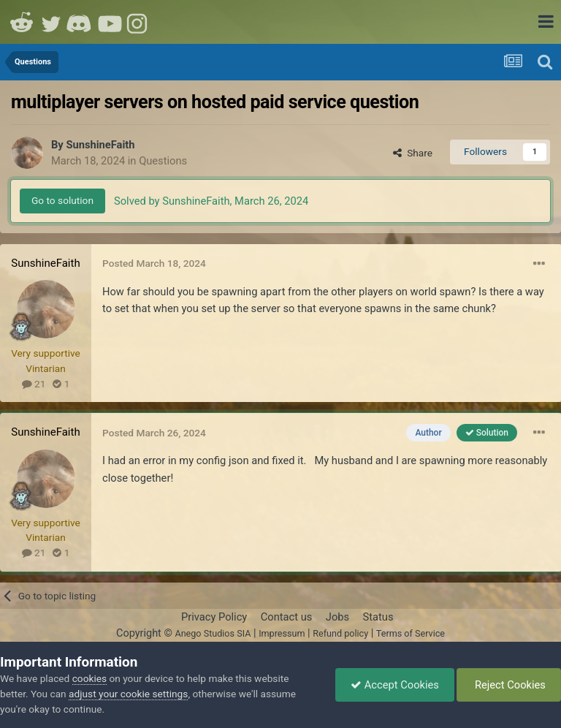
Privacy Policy (214, 617)
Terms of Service (411, 633)
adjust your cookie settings (128, 694)
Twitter (51, 22)
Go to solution (62, 200)
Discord (80, 22)
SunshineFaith (100, 145)
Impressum (282, 633)
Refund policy (340, 633)
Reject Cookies (509, 685)
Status (378, 617)
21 (34, 384)
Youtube (110, 22)
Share (413, 153)
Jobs (337, 617)
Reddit (22, 22)
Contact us (287, 617)
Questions (163, 161)
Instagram (139, 22)
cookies (89, 678)
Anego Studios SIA (213, 633)
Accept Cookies (395, 685)
